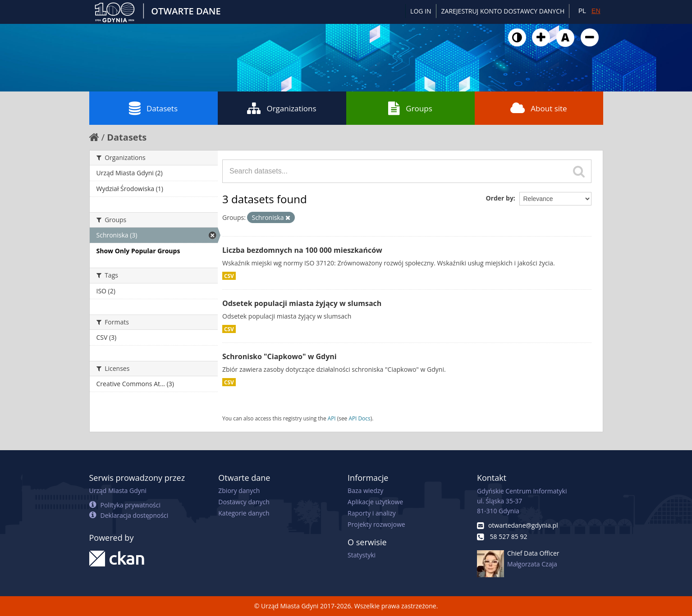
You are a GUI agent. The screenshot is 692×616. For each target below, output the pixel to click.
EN (596, 11)
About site (538, 108)
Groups (410, 108)
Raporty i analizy (372, 513)
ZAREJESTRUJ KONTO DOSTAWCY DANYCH (503, 11)
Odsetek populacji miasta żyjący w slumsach (302, 303)
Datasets (153, 108)
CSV (229, 276)
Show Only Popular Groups (138, 251)
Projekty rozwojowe (376, 524)
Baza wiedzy (365, 491)
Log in (421, 11)
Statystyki (362, 555)
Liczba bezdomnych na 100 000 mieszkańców (302, 250)
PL (582, 11)
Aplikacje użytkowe (375, 502)
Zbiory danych (239, 491)
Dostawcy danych (244, 502)
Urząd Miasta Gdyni (118, 491)
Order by (499, 198)
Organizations (282, 108)
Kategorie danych (244, 513)
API (332, 418)
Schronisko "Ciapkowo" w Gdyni (280, 356)
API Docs (359, 418)
